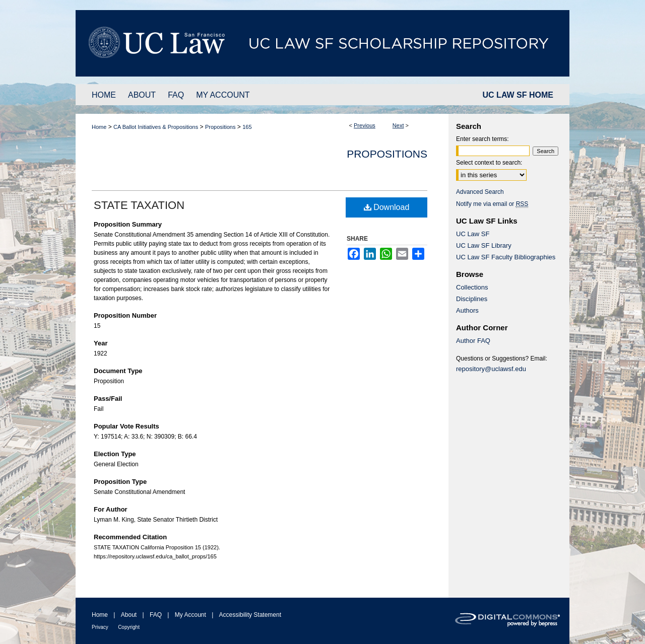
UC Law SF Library (484, 245)
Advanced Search (480, 192)
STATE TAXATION (139, 205)
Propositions (220, 127)
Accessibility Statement (250, 615)
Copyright (129, 627)
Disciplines (472, 299)
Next (398, 125)
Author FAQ (473, 341)
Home (99, 127)
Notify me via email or (492, 204)
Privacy (100, 627)
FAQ (156, 615)
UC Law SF (473, 234)
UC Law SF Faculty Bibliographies (506, 257)
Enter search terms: (482, 139)
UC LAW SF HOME (518, 95)
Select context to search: (489, 163)
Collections (472, 287)
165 (247, 127)
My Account (190, 615)
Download (387, 207)
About (129, 615)
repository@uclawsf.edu (491, 369)
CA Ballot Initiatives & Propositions (156, 127)
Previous (365, 125)
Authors (467, 310)
